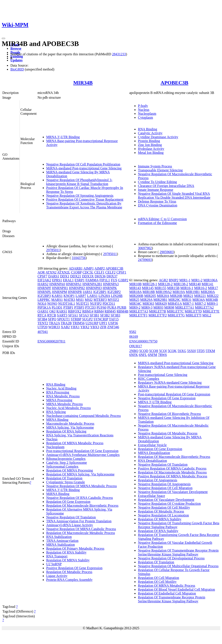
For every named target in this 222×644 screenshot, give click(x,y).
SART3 (62, 315)
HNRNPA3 (111, 284)
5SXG (182, 351)
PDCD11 (109, 304)
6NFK (134, 355)
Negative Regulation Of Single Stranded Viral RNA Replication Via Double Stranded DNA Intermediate (174, 196)
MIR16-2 (201, 288)
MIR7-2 (200, 304)
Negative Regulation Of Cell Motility (164, 507)
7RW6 (162, 355)
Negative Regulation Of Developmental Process (171, 558)
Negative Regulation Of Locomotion (163, 515)
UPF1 (103, 323)
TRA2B (66, 323)
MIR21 (188, 296)
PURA (112, 307)
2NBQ (134, 351)
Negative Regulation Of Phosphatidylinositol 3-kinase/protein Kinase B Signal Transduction (79, 182)
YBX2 (85, 327)
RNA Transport (57, 556)
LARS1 (92, 296)
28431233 (119, 54)
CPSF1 (121, 272)
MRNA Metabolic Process (64, 404)
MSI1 (80, 300)
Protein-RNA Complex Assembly (69, 580)
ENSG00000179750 (143, 341)
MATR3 (69, 300)
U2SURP (92, 323)
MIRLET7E (211, 311)
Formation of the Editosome (157, 223)
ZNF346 (113, 327)
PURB (122, 307)
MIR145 (148, 288)
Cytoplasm (145, 117)
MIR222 (213, 296)
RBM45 (110, 311)
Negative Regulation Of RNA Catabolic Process (80, 498)
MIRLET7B (157, 311)
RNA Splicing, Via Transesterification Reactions (80, 435)
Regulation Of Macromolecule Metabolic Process (81, 533)
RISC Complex (149, 379)
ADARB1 (76, 268)
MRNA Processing (59, 400)
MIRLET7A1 (185, 307)
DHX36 (100, 276)
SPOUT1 (64, 319)
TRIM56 (78, 323)
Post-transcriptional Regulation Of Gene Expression (82, 451)
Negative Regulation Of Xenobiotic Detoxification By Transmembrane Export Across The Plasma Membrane (84, 205)
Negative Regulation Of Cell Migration (165, 488)
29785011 (53, 250)
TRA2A (54, 323)
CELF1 (99, 272)
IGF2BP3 (44, 296)
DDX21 (76, 276)
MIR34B (83, 83)
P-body (143, 106)
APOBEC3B (175, 83)
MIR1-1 (185, 280)
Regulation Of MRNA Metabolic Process (75, 443)
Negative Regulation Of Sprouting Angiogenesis (80, 196)
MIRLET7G (176, 315)
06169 (134, 337)
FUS (114, 280)
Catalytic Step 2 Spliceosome (67, 463)
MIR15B (173, 288)
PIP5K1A (44, 307)
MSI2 (89, 300)
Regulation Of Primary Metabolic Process (75, 548)
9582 (133, 332)
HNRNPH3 (94, 288)
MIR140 (195, 284)
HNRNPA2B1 (92, 284)
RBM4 (99, 311)
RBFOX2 (75, 311)
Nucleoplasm (147, 114)
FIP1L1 (105, 280)
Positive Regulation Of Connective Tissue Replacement (85, 199)
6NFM (153, 355)
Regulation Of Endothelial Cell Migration (167, 593)
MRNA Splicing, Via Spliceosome (70, 427)
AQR (41, 272)
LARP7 (81, 296)
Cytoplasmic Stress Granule (66, 482)
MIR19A (179, 292)
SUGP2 (87, 319)
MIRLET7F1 (138, 315)
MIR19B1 (193, 292)
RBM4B (122, 311)
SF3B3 (115, 315)
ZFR (103, 327)
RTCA (42, 315)
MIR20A (163, 296)
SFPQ (52, 319)
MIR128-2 (165, 284)
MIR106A (210, 280)
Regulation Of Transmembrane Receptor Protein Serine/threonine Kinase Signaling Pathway (171, 599)
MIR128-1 (150, 284)
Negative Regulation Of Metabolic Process (168, 433)
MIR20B (176, 296)
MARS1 (57, 300)
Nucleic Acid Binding (61, 388)
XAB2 (65, 327)
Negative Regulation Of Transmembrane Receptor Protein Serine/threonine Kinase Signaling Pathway (178, 552)
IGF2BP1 (100, 292)
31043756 (79, 258)
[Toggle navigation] (3, 38)
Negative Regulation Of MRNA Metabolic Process (82, 486)
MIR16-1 (187, 288)
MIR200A (208, 292)
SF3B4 (42, 319)
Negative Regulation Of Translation (71, 517)
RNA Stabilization (59, 537)
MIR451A (175, 304)
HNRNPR (75, 292)
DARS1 (54, 276)
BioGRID (17, 69)
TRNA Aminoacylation (62, 541)
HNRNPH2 (77, 288)
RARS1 (62, 311)
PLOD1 (57, 307)
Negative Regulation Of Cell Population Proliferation (83, 164)
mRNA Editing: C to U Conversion (162, 219)
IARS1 (88, 292)
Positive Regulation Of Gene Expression (74, 568)
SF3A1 (73, 315)
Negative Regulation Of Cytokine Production (169, 504)
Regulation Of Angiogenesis (158, 480)
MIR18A (135, 292)
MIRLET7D (193, 311)
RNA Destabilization (152, 461)
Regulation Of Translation (64, 478)
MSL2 (207, 315)
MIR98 (169, 307)
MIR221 (200, 296)
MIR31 (186, 300)
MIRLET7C (175, 311)
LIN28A (104, 296)
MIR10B (135, 284)
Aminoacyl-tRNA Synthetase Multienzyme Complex (83, 455)
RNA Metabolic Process (63, 396)
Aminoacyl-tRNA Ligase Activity (70, 525)
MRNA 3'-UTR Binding (63, 137)
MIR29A (146, 300)
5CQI (163, 351)
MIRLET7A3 (139, 311)
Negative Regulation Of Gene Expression (167, 398)
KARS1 (57, 296)
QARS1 (43, 311)
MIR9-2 (135, 307)
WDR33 (54, 327)
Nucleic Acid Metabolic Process (69, 408)
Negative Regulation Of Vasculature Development (173, 492)
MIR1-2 (197, 280)
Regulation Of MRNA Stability (68, 560)
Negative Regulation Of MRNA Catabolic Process (81, 529)
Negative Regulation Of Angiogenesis (164, 484)
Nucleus (144, 110)
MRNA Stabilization (60, 545)
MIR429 (161, 304)
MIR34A (198, 300)
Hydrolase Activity (151, 149)
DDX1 (65, 276)
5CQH (154, 351)
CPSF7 (42, 276)
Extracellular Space (151, 496)
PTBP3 (79, 307)
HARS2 (43, 284)
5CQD (144, 351)
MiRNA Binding (58, 494)
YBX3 (95, 327)
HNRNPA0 (57, 284)
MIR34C (135, 304)
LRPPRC (44, 300)
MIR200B (136, 296)
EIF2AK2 (44, 280)
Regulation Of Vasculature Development (166, 500)
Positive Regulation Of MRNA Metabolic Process (173, 476)
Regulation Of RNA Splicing (66, 431)
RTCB (52, 315)
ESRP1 (80, 280)
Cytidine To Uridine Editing (157, 182)
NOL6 (42, 304)
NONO (52, 304)
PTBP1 (68, 307)
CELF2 (110, 272)
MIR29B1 (160, 300)
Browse (16, 48)
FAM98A (92, 280)
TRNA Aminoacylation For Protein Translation (79, 521)
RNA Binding (147, 129)
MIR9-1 (212, 304)
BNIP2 (173, 280)
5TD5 (201, 351)
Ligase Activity (57, 576)
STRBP (76, 319)
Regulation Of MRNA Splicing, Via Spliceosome (80, 474)
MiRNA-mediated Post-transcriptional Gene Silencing (84, 168)
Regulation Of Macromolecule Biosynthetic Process (82, 506)
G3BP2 (123, 280)
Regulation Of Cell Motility (157, 582)
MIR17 (213, 288)
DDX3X (88, 276)
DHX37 (112, 276)
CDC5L (88, 272)
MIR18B (149, 292)
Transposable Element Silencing (160, 170)
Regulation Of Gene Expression (68, 502)
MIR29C (174, 300)
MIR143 (135, 288)
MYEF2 (113, 300)
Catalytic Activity (150, 133)
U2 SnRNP (54, 564)
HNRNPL (44, 292)
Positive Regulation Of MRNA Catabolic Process (172, 468)
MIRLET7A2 (204, 307)
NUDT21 (82, 304)
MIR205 (150, 296)
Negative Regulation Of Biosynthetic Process (169, 414)
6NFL (143, 355)
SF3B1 (94, 315)
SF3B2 (105, 315)
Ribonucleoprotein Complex (66, 459)
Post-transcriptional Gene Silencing (163, 375)
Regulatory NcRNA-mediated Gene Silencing (170, 383)
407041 (43, 332)
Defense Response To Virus (157, 201)
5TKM (210, 351)
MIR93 (158, 307)
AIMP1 (88, 268)
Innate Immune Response (156, 190)
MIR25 (134, 300)
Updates (16, 60)
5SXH (191, 351)
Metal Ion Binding (151, 153)
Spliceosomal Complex (62, 466)
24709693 (145, 260)
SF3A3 (84, 315)
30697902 (145, 248)
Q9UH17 (136, 346)
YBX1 (75, 327)
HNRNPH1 (60, 288)
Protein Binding (149, 141)
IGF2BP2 (114, 292)
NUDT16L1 (67, 304)
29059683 (166, 252)
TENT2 (43, 323)
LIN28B (117, 296)
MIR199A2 (164, 292)
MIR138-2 (181, 284)
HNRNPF (44, 288)
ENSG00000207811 (51, 341)
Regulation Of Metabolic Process (69, 572)
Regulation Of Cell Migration (158, 578)
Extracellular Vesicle (152, 445)
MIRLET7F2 (158, 315)
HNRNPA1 (74, 284)
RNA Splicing (56, 412)
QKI (52, 311)
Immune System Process (155, 166)
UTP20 (42, 327)
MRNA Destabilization (154, 453)
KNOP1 (69, 296)
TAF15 (114, 319)
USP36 (113, 323)
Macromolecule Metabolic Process (70, 424)
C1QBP (76, 272)
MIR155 (160, 288)
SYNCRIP (101, 319)
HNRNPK (110, 288)
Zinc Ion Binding (150, 145)
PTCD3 (91, 307)
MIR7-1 (188, 304)
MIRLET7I (193, 315)
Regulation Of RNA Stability (66, 552)
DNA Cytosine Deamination (158, 205)
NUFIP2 (96, 304)
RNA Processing (58, 392)
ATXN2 (51, 272)
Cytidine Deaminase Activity (158, 137)
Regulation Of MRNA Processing (70, 470)
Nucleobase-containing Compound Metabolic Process (83, 416)
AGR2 (163, 280)
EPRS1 (57, 280)
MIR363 (148, 304)
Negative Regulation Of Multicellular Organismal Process (178, 566)
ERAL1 (68, 280)
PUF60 (101, 307)
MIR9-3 (147, 307)
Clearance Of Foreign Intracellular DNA (166, 186)
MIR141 (207, 284)
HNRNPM (59, 292)
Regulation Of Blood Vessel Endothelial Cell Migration (176, 589)
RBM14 (88, 311)
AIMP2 (100, 268)
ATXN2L (64, 272)
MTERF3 (100, 300)
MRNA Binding (57, 420)
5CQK (172, 351)
